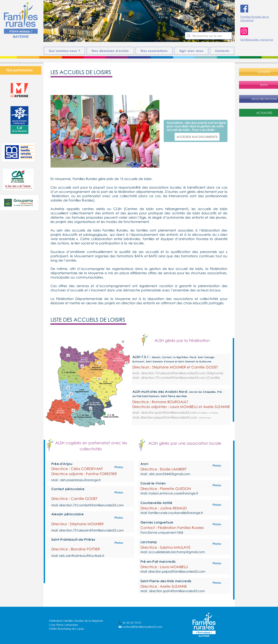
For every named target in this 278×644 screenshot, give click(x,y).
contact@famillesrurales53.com (142, 627)
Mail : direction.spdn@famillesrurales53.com (165, 412)
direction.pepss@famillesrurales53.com (177, 571)
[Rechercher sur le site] (208, 36)
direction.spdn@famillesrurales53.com (177, 591)
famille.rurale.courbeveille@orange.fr (176, 513)
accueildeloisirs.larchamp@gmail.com (177, 552)
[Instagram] (244, 31)
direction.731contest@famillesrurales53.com (173, 378)
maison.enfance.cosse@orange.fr (173, 493)
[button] (139, 21)
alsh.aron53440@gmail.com (170, 474)
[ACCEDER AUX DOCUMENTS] (197, 137)
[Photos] (119, 467)
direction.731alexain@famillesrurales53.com (173, 373)
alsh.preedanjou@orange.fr (80, 480)
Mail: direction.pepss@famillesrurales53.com (165, 417)
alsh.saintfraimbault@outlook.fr (82, 556)
